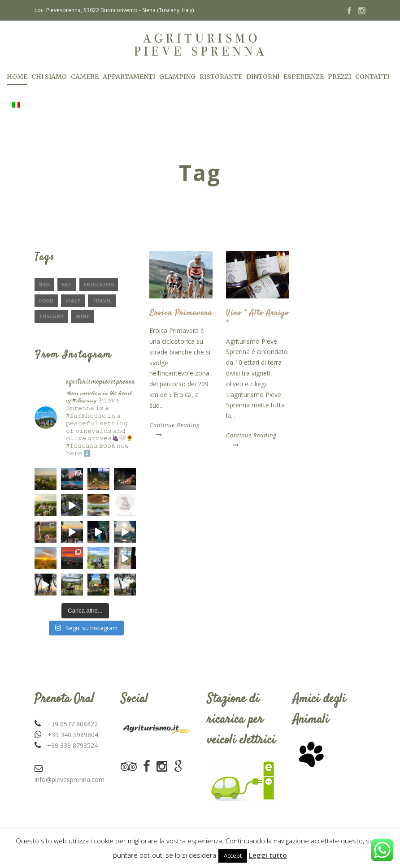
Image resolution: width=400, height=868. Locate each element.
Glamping (177, 77)
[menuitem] (16, 115)
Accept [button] (233, 855)
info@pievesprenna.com (70, 779)
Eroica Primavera (181, 313)
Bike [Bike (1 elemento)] (44, 284)
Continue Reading (175, 429)
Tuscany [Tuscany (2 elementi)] (51, 316)
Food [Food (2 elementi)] (46, 300)
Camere (85, 77)
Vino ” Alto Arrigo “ (257, 318)
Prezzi (339, 77)
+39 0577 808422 (72, 724)
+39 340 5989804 (73, 735)
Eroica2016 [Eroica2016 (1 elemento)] (99, 284)
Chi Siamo (49, 77)
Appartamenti (129, 77)
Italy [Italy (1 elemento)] (73, 300)
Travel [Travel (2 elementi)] (102, 300)
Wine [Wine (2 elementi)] (83, 316)
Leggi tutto (268, 855)
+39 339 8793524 (72, 745)
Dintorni (263, 77)
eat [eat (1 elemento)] (67, 284)
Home (17, 77)
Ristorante (221, 77)
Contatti (372, 77)
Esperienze (304, 77)
